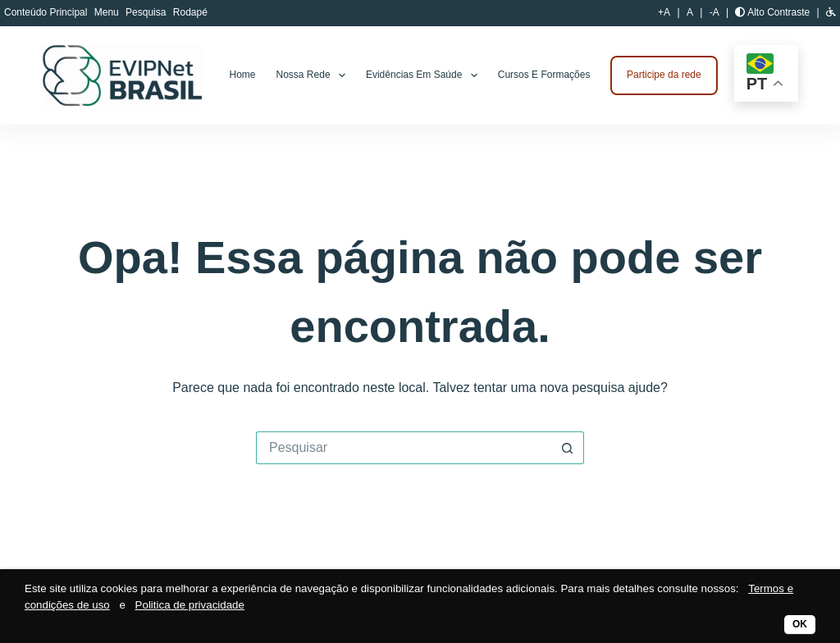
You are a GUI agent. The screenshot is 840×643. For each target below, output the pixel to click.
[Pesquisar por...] (404, 448)
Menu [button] (108, 12)
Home (243, 75)
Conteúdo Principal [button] (47, 12)
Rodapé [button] (190, 12)
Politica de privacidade (190, 605)
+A (664, 12)
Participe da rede (664, 75)
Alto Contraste (772, 12)
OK (800, 624)
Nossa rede (314, 75)
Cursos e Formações (544, 75)
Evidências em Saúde (425, 75)
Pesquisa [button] (147, 12)
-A (714, 12)
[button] (831, 12)
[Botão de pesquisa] (568, 448)
